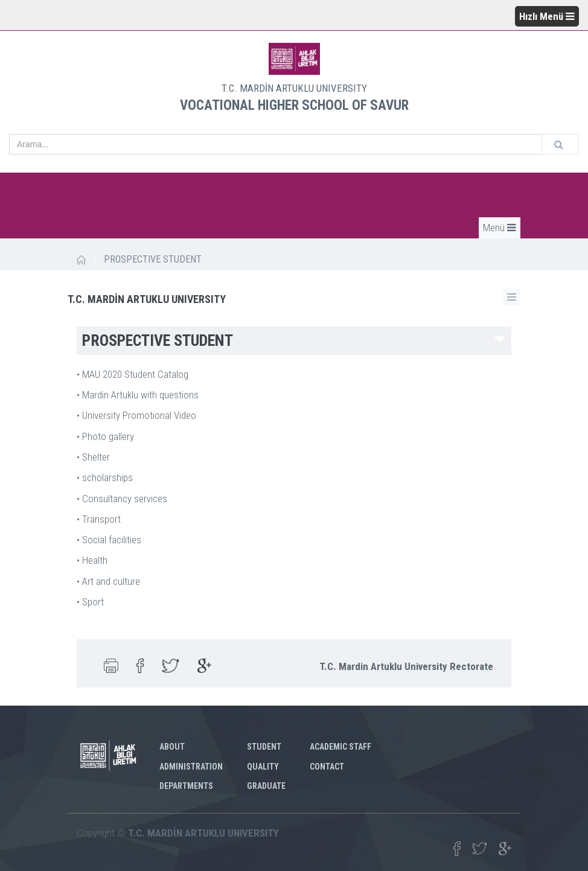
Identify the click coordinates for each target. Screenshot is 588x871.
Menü (500, 228)
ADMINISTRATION (191, 767)
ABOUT (172, 747)
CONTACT (327, 767)
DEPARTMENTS (186, 786)
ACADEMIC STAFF (340, 747)
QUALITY (263, 767)
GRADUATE (266, 786)
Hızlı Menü (547, 16)
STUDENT (264, 747)
